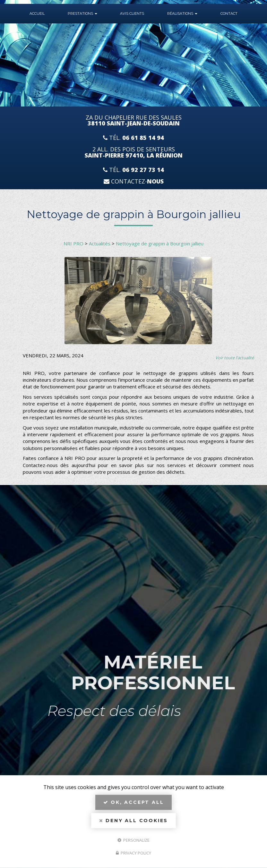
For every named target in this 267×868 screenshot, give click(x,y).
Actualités (100, 243)
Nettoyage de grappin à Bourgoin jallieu (160, 243)
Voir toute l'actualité (235, 358)
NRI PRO (73, 243)
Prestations (82, 13)
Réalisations (182, 13)
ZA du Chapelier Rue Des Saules (134, 121)
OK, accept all (134, 802)
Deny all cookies (133, 821)
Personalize (133, 840)
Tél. (133, 138)
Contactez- (134, 181)
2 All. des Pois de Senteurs (134, 152)
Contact (229, 13)
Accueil (37, 13)
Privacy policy (133, 853)
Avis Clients (132, 13)
